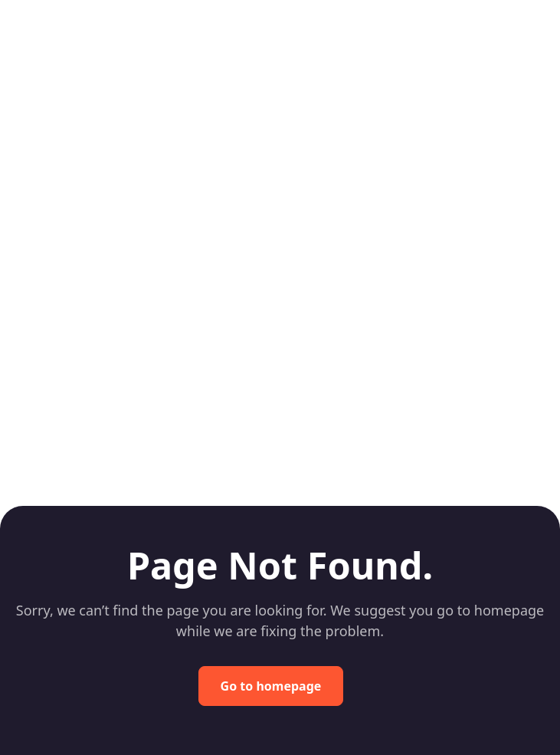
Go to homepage (271, 686)
